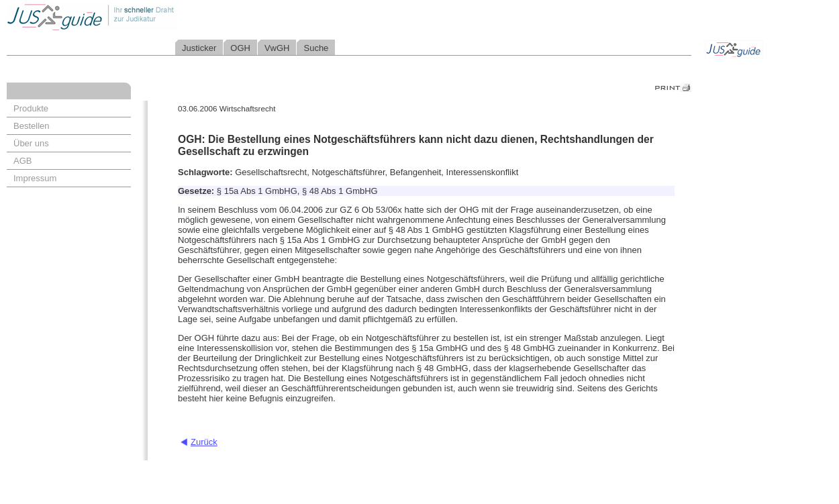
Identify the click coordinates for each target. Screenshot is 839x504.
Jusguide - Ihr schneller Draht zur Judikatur (135, 16)
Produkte (31, 108)
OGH (240, 48)
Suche (316, 48)
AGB (22, 161)
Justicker (199, 48)
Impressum (35, 178)
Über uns (31, 143)
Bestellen (31, 126)
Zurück (204, 442)
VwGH (277, 48)
